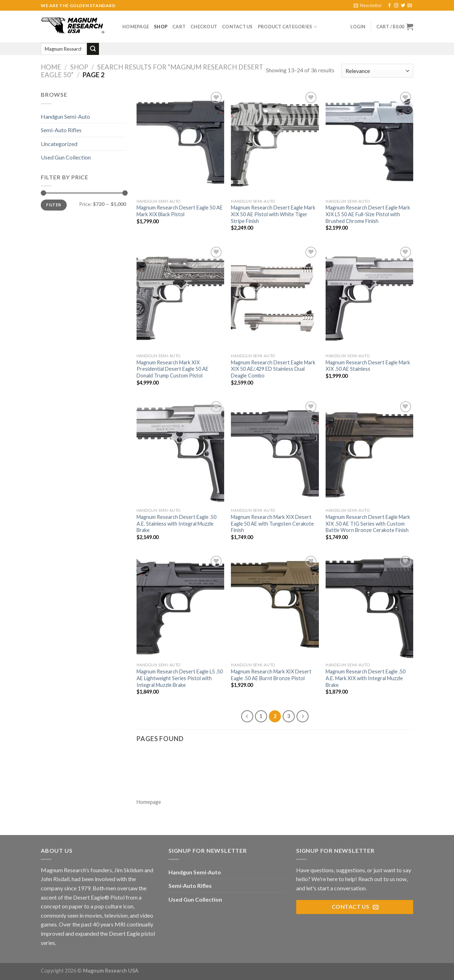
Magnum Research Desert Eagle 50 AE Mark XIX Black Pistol (180, 211)
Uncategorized (59, 144)
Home (51, 67)
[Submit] (93, 49)
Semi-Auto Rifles (61, 130)
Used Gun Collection (66, 157)
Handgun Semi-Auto (65, 116)
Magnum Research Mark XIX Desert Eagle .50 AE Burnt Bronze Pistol (271, 675)
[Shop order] (377, 71)
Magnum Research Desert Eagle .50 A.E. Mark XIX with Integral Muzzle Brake (366, 678)
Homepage (136, 27)
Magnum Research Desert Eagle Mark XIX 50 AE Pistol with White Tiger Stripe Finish (273, 214)
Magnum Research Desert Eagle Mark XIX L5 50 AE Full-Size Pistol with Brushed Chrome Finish (368, 214)
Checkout (204, 27)
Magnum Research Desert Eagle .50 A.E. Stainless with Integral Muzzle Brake (176, 523)
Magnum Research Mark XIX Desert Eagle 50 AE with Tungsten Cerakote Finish (272, 523)
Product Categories (287, 27)
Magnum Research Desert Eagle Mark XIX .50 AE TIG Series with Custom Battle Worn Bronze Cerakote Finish (368, 523)
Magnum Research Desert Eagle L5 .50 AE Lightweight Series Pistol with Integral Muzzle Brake (180, 678)
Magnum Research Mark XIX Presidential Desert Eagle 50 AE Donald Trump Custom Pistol (173, 369)
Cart (179, 27)
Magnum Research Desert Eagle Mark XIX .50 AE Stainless (368, 366)
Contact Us (237, 27)
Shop (161, 27)
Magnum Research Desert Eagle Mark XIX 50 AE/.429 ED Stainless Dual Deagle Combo (273, 369)
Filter (54, 205)
